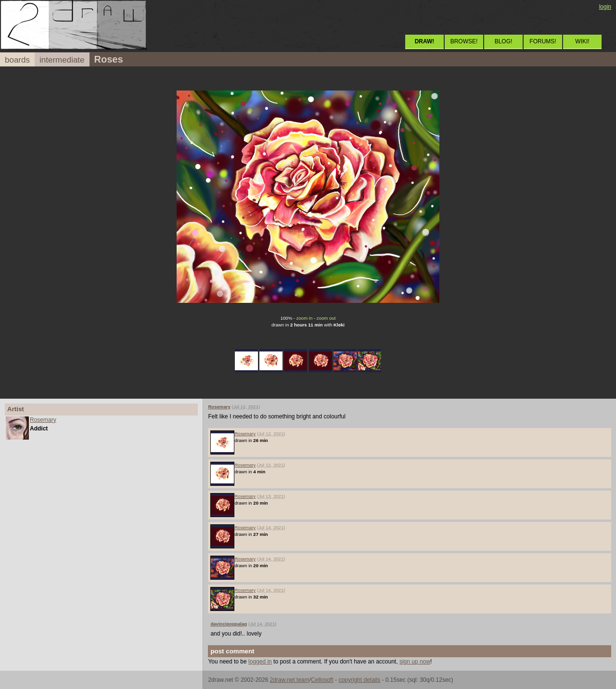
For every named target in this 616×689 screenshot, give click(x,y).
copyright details (359, 680)
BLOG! (504, 41)
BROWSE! (464, 41)
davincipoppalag (229, 624)
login (605, 7)
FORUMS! (543, 41)
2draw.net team (290, 680)
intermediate (62, 60)
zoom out (326, 318)
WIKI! (582, 41)
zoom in (305, 318)
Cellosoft (322, 680)
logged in (260, 662)
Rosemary (43, 420)
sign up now (415, 662)
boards (17, 60)
